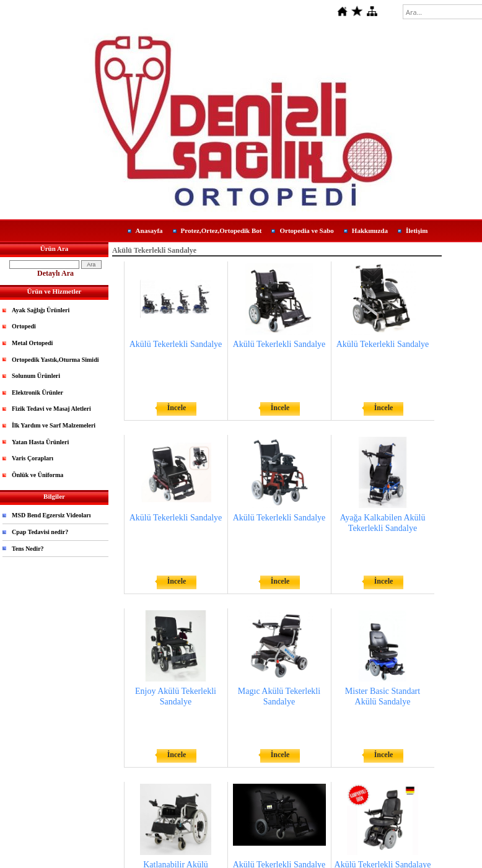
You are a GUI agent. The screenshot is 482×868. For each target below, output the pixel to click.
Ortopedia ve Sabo (306, 230)
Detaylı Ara (55, 273)
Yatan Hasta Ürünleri (40, 442)
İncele (177, 408)
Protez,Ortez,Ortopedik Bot (221, 230)
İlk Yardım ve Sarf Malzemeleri (54, 425)
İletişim (417, 230)
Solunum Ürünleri (36, 376)
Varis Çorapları (33, 458)
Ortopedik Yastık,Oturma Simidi (55, 360)
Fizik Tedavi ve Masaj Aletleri (51, 409)
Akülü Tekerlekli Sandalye (176, 344)
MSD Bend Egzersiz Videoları (51, 515)
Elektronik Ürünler (37, 392)
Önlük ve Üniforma (37, 475)
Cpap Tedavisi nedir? (40, 532)
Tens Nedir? (28, 549)
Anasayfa (149, 230)
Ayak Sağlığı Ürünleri (41, 310)
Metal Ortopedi (32, 343)
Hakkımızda (370, 230)
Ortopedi (24, 326)
